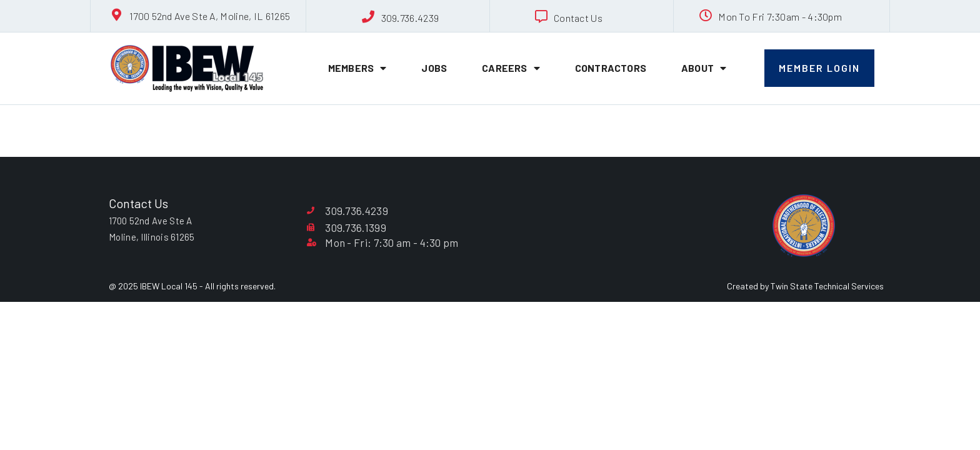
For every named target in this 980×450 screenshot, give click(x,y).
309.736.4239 (410, 18)
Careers (511, 68)
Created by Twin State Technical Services (805, 286)
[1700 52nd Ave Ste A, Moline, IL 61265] (117, 15)
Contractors (611, 68)
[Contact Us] (541, 17)
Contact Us (578, 18)
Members (357, 68)
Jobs (434, 68)
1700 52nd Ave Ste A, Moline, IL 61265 (210, 16)
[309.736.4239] (369, 17)
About (704, 68)
